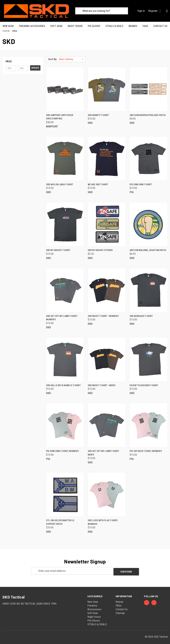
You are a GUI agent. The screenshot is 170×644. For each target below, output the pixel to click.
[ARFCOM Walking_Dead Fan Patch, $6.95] (149, 222)
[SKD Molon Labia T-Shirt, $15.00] (65, 156)
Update (35, 65)
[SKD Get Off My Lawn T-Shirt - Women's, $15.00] (65, 287)
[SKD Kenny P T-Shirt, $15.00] (107, 87)
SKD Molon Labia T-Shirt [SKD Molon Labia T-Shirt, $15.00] (60, 182)
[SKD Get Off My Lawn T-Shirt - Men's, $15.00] (107, 423)
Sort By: (53, 56)
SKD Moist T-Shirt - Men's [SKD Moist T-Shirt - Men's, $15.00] (102, 383)
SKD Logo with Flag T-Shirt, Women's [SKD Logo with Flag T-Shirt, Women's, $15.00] (103, 520)
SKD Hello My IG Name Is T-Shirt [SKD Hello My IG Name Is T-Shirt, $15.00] (63, 383)
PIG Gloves (94, 26)
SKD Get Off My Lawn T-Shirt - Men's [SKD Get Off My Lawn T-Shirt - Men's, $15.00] (104, 450)
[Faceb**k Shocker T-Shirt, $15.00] (149, 357)
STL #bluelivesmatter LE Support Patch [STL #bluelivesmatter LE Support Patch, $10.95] (60, 520)
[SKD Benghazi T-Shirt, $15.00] (149, 287)
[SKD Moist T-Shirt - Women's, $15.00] (107, 287)
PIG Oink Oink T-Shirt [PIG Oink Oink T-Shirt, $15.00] (141, 182)
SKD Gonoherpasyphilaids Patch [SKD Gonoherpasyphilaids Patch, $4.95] (148, 112)
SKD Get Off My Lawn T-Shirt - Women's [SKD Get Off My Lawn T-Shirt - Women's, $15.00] (62, 315)
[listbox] (72, 56)
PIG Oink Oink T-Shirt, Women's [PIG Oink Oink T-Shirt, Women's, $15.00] (62, 448)
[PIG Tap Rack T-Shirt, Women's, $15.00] (149, 423)
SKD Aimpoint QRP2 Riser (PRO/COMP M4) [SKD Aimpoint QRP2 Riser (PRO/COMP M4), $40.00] (60, 114)
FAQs (145, 26)
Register (153, 11)
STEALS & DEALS (114, 26)
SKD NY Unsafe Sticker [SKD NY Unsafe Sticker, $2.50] (100, 248)
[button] (23, 59)
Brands (133, 26)
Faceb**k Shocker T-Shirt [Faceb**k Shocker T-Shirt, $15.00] (144, 383)
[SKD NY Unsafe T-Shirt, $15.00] (65, 222)
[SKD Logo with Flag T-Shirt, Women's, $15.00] (107, 492)
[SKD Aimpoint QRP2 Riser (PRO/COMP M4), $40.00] (65, 87)
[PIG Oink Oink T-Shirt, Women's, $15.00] (65, 423)
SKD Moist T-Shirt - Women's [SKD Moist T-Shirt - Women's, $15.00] (103, 313)
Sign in (141, 11)
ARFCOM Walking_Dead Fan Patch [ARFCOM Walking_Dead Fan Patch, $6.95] (148, 248)
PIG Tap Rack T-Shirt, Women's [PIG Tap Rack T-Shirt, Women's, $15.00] (146, 448)
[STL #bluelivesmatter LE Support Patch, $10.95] (65, 492)
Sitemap (120, 609)
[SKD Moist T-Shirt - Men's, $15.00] (107, 357)
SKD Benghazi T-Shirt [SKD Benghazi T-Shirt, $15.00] (141, 313)
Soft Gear (56, 26)
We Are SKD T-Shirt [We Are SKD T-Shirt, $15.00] (98, 182)
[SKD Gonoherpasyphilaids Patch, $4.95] (149, 87)
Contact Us (122, 606)
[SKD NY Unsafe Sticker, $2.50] (107, 222)
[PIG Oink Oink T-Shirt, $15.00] (149, 156)
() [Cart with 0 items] (165, 11)
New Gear (8, 26)
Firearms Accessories (32, 26)
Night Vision (75, 26)
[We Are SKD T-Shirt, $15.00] (107, 156)
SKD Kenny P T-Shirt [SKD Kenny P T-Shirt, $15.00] (98, 112)
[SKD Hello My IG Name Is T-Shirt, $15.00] (65, 357)
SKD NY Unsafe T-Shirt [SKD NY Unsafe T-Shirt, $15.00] (58, 248)
